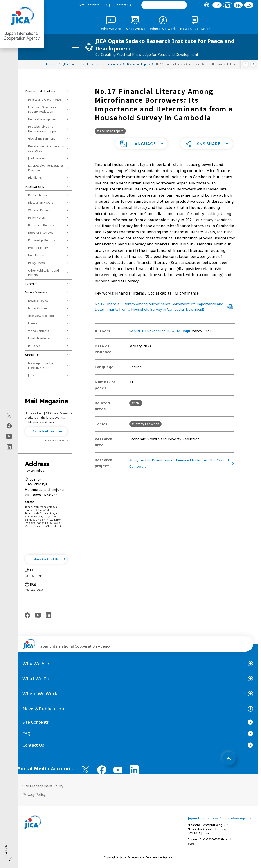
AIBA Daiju (181, 331)
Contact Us (123, 5)
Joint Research (38, 158)
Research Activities (40, 91)
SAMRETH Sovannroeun (150, 331)
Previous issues (55, 440)
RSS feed (34, 346)
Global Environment (42, 138)
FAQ (107, 5)
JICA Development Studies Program (46, 168)
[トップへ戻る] (229, 759)
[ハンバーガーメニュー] (75, 47)
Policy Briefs (36, 263)
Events (33, 323)
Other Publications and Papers (44, 273)
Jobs (31, 375)
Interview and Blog (41, 316)
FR (238, 5)
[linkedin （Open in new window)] (134, 770)
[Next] (253, 64)
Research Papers (40, 195)
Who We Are (36, 663)
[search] (164, 5)
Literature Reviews (41, 233)
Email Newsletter (39, 338)
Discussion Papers (41, 202)
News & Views (36, 292)
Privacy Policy (34, 795)
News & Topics (38, 301)
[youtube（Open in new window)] (9, 436)
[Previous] (246, 64)
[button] (46, 431)
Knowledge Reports (42, 240)
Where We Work (40, 694)
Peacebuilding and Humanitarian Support (43, 129)
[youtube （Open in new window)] (118, 770)
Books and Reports (41, 225)
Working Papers (39, 210)
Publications (34, 186)
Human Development (43, 119)
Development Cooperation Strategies (46, 148)
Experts (31, 284)
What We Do (36, 679)
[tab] (206, 5)
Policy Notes (36, 218)
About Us (32, 355)
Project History (38, 248)
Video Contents (39, 331)
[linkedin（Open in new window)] (9, 447)
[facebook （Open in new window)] (102, 770)
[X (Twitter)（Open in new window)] (9, 415)
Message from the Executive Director (41, 365)
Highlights (35, 177)
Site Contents (89, 5)
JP (217, 5)
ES (249, 5)
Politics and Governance (45, 100)
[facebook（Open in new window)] (9, 426)
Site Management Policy (43, 786)
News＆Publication (43, 709)
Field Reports (37, 255)
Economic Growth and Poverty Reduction (43, 109)
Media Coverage (39, 308)
